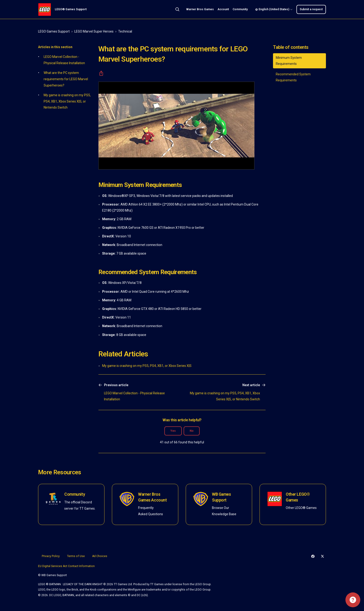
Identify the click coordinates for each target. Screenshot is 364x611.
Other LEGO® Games (298, 497)
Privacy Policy (51, 556)
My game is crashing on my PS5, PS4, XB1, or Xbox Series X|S (147, 366)
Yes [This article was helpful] (173, 431)
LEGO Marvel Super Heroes (94, 31)
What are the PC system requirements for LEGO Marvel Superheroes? (66, 79)
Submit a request (311, 9)
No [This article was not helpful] (192, 431)
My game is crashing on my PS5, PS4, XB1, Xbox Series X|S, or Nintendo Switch (67, 101)
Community (240, 9)
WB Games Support (221, 497)
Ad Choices (100, 556)
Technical (125, 31)
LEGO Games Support (54, 31)
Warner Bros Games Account (152, 497)
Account (223, 9)
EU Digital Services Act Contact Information (66, 566)
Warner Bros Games (200, 9)
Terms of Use (76, 556)
